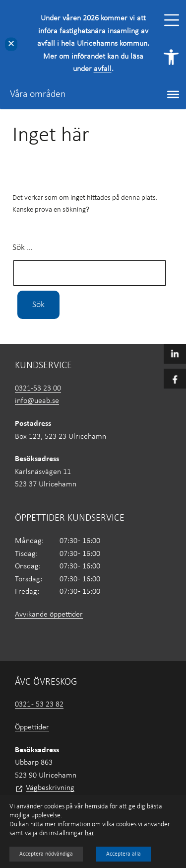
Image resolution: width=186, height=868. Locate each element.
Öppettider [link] (32, 727)
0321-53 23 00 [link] (38, 389)
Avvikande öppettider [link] (49, 615)
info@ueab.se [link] (37, 401)
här (90, 833)
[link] (171, 57)
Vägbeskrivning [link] (50, 788)
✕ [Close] (11, 44)
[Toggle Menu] (172, 20)
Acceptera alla (124, 854)
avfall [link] (103, 69)
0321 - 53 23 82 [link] (39, 705)
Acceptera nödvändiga (46, 854)
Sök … (23, 248)
